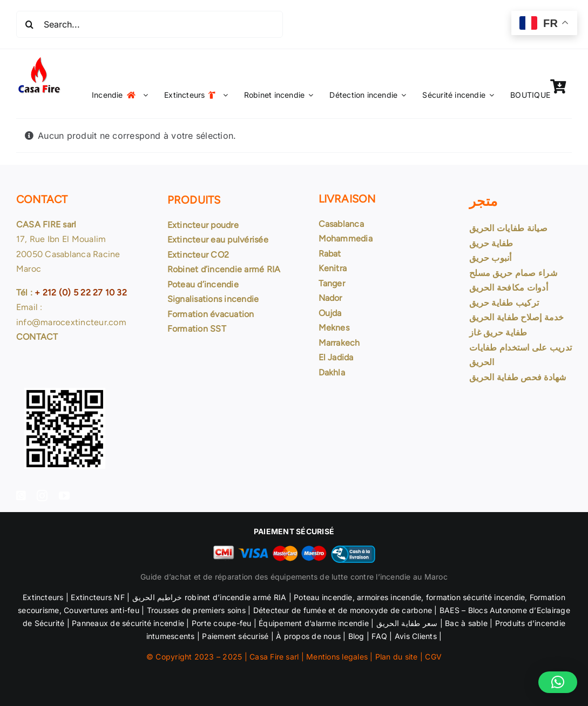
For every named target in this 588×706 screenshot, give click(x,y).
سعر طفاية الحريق (405, 623)
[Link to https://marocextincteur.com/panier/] (558, 86)
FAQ (379, 636)
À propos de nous (308, 636)
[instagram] (42, 496)
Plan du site (397, 657)
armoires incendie (389, 597)
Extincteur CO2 (198, 255)
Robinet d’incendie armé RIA (224, 269)
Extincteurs (43, 597)
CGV (433, 657)
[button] (558, 682)
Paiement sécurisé (235, 636)
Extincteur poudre (203, 225)
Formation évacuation (211, 314)
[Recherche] (30, 24)
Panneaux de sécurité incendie (128, 623)
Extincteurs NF (97, 597)
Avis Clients (415, 636)
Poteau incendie (323, 597)
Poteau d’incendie (203, 284)
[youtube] (64, 496)
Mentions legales (337, 657)
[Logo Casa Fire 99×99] (39, 59)
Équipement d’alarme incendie (314, 623)
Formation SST (197, 329)
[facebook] (21, 496)
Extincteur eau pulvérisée (218, 240)
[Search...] (150, 24)
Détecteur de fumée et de (300, 610)
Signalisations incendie (213, 299)
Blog (356, 636)
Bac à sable (466, 623)
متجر (483, 201)
